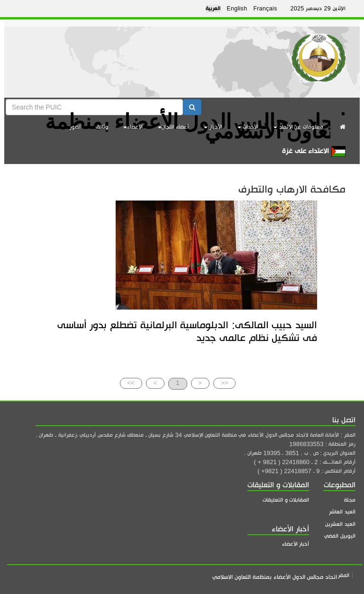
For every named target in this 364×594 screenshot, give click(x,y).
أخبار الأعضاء (296, 544)
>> (131, 383)
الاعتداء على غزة (314, 151)
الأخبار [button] (213, 127)
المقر (344, 575)
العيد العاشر (342, 512)
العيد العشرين (340, 524)
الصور (76, 127)
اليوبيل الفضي (340, 536)
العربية (213, 9)
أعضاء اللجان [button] (173, 127)
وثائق (102, 127)
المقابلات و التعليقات (286, 500)
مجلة (350, 500)
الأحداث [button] (248, 127)
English (237, 9)
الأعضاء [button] (133, 127)
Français (265, 9)
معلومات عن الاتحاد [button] (298, 127)
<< (224, 383)
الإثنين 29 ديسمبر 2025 (318, 9)
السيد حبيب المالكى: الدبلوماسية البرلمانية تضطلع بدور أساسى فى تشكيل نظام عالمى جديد (187, 331)
